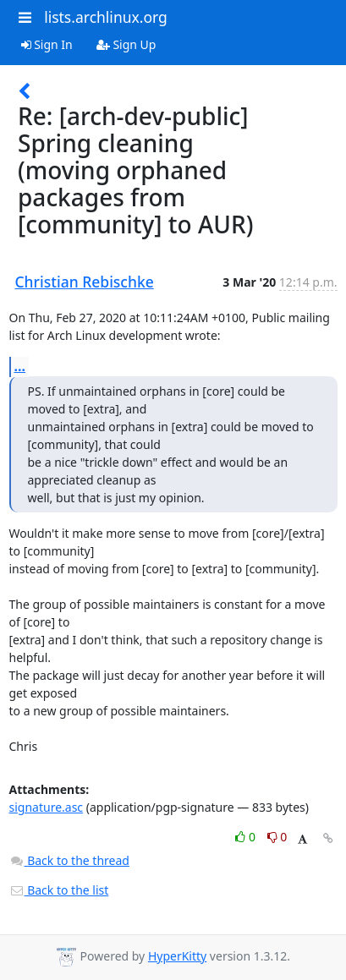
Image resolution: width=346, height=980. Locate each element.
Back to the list (59, 890)
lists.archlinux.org (106, 17)
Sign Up (126, 44)
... (20, 366)
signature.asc (47, 807)
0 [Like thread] (247, 837)
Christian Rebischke (85, 282)
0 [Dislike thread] (277, 837)
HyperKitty (177, 956)
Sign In (47, 44)
